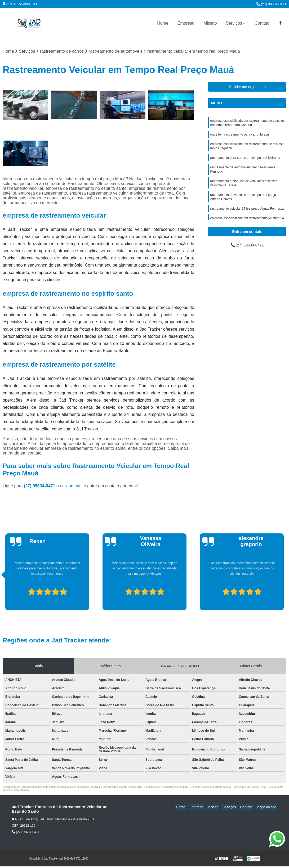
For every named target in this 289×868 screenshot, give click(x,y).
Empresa (186, 23)
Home (163, 23)
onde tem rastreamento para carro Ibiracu (239, 136)
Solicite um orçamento (247, 87)
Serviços (234, 23)
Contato (262, 23)
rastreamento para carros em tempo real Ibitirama (245, 161)
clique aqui (72, 486)
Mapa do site (267, 808)
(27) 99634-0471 (271, 4)
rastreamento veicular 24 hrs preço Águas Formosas (247, 216)
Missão (210, 23)
